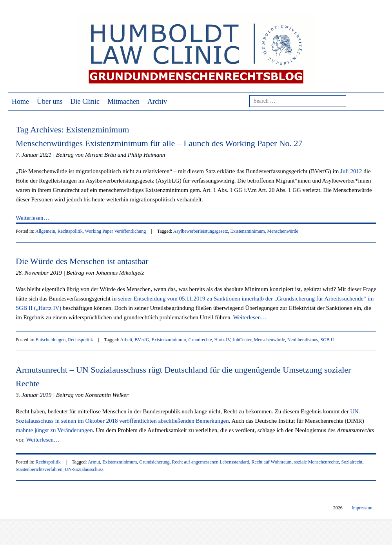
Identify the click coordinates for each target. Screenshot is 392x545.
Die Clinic (85, 101)
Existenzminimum (248, 231)
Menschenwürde (283, 231)
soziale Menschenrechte (317, 462)
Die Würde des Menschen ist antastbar (82, 261)
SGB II (327, 340)
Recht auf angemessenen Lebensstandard (211, 462)
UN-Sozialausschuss (84, 469)
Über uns (50, 101)
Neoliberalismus (303, 340)
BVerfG (142, 340)
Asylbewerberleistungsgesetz (201, 231)
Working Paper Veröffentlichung (115, 231)
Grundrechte (200, 340)
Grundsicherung (154, 462)
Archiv (157, 101)
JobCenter (242, 340)
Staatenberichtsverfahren (39, 469)
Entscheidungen (51, 340)
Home (20, 101)
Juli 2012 (351, 171)
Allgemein (45, 231)
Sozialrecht (352, 462)
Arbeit (126, 340)
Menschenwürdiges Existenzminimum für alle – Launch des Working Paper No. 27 (159, 143)
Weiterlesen (32, 218)
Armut (94, 462)
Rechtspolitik (70, 231)
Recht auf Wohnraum (272, 462)
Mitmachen (123, 101)
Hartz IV (222, 340)
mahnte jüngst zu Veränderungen (54, 430)
